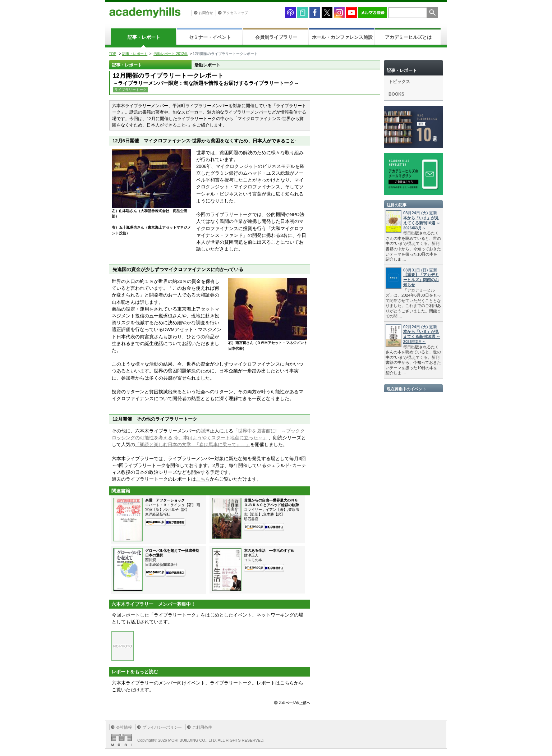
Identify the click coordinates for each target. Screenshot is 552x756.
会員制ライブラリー (276, 37)
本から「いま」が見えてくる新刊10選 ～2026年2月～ (422, 336)
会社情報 (124, 727)
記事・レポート (144, 37)
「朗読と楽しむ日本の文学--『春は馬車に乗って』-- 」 (193, 445)
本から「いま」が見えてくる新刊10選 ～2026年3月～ (422, 223)
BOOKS (396, 94)
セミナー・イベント (210, 37)
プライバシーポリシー (162, 727)
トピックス (399, 82)
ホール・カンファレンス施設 (342, 37)
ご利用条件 (202, 727)
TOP (112, 54)
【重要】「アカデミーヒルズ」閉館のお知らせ (421, 280)
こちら (203, 479)
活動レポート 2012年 (171, 54)
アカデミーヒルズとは (408, 37)
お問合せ (206, 13)
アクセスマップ (235, 13)
